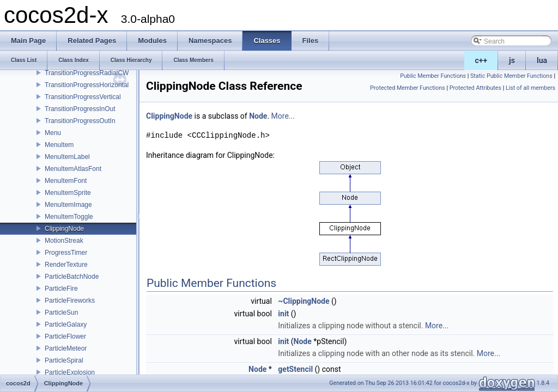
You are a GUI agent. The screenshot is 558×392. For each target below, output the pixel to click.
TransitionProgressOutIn (80, 121)
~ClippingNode (304, 301)
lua (542, 60)
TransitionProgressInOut (80, 109)
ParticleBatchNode (72, 277)
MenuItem (59, 145)
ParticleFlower (65, 336)
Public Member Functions (433, 76)
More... (283, 116)
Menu (53, 133)
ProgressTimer (66, 253)
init (283, 314)
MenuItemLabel (67, 157)
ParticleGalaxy (66, 324)
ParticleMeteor (66, 348)
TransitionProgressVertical (83, 97)
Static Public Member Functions (511, 76)
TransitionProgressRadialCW (87, 73)
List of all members (530, 88)
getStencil (295, 369)
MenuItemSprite (68, 193)
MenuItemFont (66, 181)
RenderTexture (66, 265)
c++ (481, 60)
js (512, 60)
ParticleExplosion (70, 372)
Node (258, 116)
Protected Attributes (475, 88)
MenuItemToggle (69, 217)
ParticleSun (61, 313)
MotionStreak (64, 241)
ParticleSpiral (64, 360)
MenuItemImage (68, 205)
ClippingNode (64, 229)
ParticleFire (61, 289)
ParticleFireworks (70, 301)
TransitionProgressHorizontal (87, 85)
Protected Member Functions (408, 88)
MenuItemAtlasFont (73, 169)
